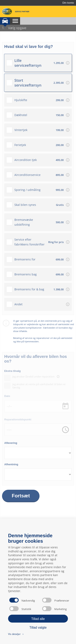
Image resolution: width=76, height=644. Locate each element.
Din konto (68, 3)
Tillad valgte (38, 628)
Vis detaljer (16, 634)
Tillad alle (38, 619)
